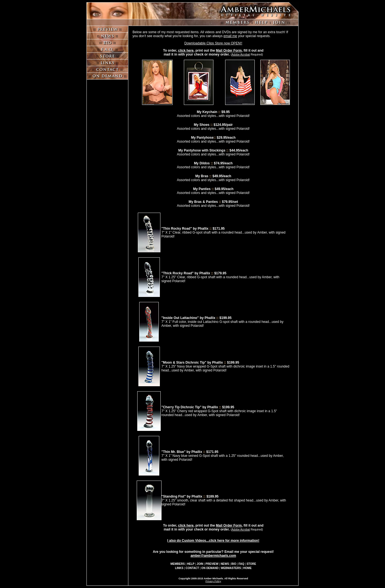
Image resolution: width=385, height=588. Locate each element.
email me (230, 36)
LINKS (179, 568)
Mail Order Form (229, 51)
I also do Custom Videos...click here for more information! (213, 541)
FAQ (241, 564)
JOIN (200, 564)
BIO (234, 564)
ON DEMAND (210, 568)
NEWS (225, 564)
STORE (251, 564)
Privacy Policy (213, 581)
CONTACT (192, 568)
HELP (191, 564)
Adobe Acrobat (241, 55)
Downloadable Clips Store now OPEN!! (213, 43)
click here (186, 51)
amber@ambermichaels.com (213, 556)
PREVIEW (212, 564)
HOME (247, 568)
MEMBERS (178, 564)
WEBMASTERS (231, 568)
